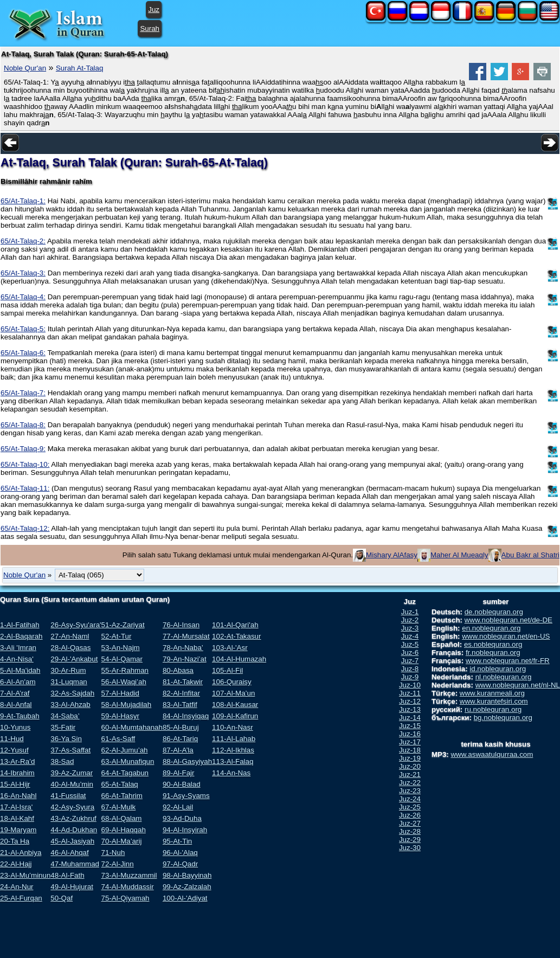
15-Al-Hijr (15, 784)
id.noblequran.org (498, 669)
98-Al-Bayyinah (187, 875)
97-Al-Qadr (180, 864)
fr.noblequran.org (493, 652)
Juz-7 (410, 661)
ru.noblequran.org (493, 709)
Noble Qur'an (25, 68)
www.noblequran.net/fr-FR (508, 661)
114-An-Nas (231, 773)
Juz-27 (410, 823)
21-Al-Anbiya (21, 853)
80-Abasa (178, 670)
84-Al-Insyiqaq (186, 716)
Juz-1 (410, 612)
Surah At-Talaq (79, 68)
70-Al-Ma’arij (122, 841)
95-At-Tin (177, 841)
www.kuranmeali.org (492, 693)
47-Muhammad (75, 864)
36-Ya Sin (66, 739)
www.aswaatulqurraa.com (492, 754)
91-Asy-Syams (186, 796)
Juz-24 (410, 799)
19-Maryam (18, 830)
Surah (150, 28)
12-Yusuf (14, 750)
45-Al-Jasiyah (72, 841)
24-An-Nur (17, 887)
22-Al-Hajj (16, 864)
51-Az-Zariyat (123, 625)
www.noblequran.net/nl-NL (518, 685)
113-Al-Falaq (233, 761)
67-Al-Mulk (119, 807)
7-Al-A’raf (15, 693)
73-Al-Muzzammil (129, 875)
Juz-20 (410, 766)
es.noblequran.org (493, 644)
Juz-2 (410, 620)
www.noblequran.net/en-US (506, 636)
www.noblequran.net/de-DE (508, 620)
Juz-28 (410, 831)
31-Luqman (69, 682)
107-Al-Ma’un (233, 693)
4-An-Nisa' (17, 659)
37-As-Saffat (70, 750)
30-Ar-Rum (68, 670)
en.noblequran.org (491, 628)
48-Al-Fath (67, 875)
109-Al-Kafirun (235, 716)
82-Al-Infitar (181, 693)
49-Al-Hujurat (72, 887)
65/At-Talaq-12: (25, 528)
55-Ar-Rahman (125, 670)
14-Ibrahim (17, 773)
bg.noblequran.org (503, 718)
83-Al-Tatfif (180, 705)
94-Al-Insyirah (185, 830)
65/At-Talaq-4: (23, 297)
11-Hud (12, 739)
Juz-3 (410, 628)
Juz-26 (410, 815)
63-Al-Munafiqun (128, 761)
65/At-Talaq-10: (25, 464)
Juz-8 (410, 669)
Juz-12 (410, 701)
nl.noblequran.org (504, 677)
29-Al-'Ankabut (74, 659)
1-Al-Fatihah (20, 625)
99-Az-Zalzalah (187, 887)
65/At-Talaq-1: (23, 201)
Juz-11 (410, 693)
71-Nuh (113, 853)
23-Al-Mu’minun (25, 875)
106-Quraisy (232, 682)
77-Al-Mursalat (186, 636)
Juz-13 (410, 709)
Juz (154, 9)
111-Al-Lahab (234, 739)
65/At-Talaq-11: (25, 488)
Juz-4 (410, 636)
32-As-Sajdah (72, 693)
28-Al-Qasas (70, 648)
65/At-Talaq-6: (23, 353)
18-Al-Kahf (17, 818)
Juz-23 (410, 791)
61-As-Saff (118, 739)
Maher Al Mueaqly (459, 555)
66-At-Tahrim (122, 796)
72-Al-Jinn (118, 864)
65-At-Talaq (120, 784)
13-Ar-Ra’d (17, 761)
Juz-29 (410, 840)
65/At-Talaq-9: (23, 449)
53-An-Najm (121, 648)
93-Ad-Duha (182, 818)
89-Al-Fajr (179, 773)
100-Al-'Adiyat (185, 898)
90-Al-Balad (182, 784)
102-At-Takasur (236, 636)
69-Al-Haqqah (124, 830)
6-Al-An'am (18, 682)
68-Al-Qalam (122, 818)
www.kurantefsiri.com (494, 701)
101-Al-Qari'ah (235, 625)
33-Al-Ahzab (70, 705)
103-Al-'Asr (230, 648)
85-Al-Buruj (181, 727)
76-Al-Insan (181, 625)
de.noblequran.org (494, 612)
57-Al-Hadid (120, 693)
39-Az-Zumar (72, 773)
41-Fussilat (68, 796)
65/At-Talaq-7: (23, 393)
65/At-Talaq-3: (23, 273)
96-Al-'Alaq (180, 853)
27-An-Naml (70, 636)
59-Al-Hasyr (120, 716)
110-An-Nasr (233, 727)
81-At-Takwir (183, 682)
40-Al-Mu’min (72, 784)
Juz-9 (410, 677)
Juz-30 (410, 848)
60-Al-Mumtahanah (132, 727)
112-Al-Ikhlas (233, 750)
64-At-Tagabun (125, 773)
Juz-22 (410, 783)
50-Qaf (62, 898)
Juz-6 (410, 652)
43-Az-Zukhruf (73, 818)
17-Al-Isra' (16, 807)
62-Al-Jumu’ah (125, 750)
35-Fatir (63, 727)
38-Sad (62, 761)
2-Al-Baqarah (21, 636)
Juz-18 (410, 750)
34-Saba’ (65, 716)
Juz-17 (410, 742)
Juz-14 (410, 718)
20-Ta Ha (15, 841)
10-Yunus (15, 727)
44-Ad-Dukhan (74, 830)
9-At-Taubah (20, 716)
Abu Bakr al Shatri (530, 555)
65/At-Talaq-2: (23, 241)
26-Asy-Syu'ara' (76, 625)
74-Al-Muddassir (128, 887)
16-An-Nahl (18, 796)
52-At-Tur (117, 636)
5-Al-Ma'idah (20, 670)
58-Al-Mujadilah (127, 705)
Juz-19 (410, 758)
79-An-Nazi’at (185, 659)
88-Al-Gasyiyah (187, 761)
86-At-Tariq (180, 739)
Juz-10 (410, 685)
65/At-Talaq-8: (23, 425)
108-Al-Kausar (235, 705)
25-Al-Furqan (21, 898)
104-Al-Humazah (239, 659)
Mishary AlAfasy (392, 555)
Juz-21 (410, 774)
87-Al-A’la (178, 750)
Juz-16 (410, 734)
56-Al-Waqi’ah (124, 682)
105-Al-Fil (227, 670)
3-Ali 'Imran (18, 648)
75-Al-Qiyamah (125, 898)
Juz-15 (410, 726)
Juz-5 (410, 644)
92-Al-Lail (178, 807)
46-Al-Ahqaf (69, 853)
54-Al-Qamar (122, 659)
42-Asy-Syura (72, 807)
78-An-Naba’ (183, 648)
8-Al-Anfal (16, 705)
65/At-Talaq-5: (23, 329)
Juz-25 (410, 807)
